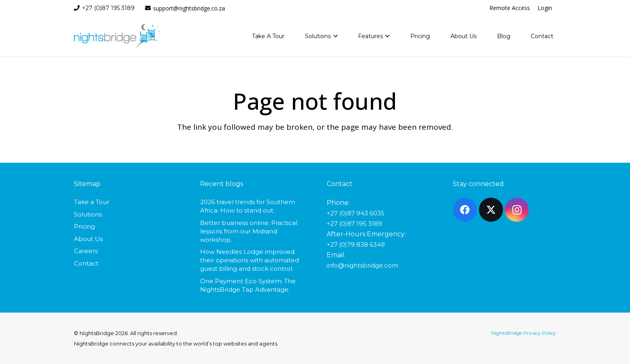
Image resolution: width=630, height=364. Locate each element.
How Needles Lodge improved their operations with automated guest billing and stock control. (250, 260)
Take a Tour (92, 202)
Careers (86, 251)
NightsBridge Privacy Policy (524, 333)
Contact (86, 263)
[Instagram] (517, 210)
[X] (491, 210)
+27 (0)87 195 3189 (354, 224)
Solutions (88, 214)
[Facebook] (465, 210)
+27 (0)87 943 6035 (356, 213)
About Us (88, 239)
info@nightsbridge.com (362, 265)
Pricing (84, 226)
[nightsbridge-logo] (117, 36)
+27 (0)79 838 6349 (356, 244)
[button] (334, 36)
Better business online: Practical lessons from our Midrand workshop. (249, 231)
